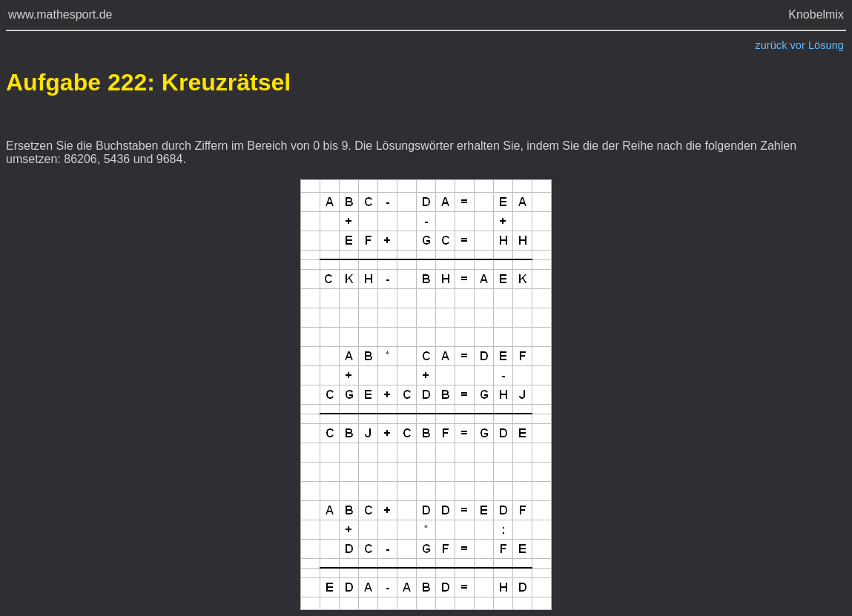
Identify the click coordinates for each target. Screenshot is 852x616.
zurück (771, 45)
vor (798, 45)
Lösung (826, 45)
